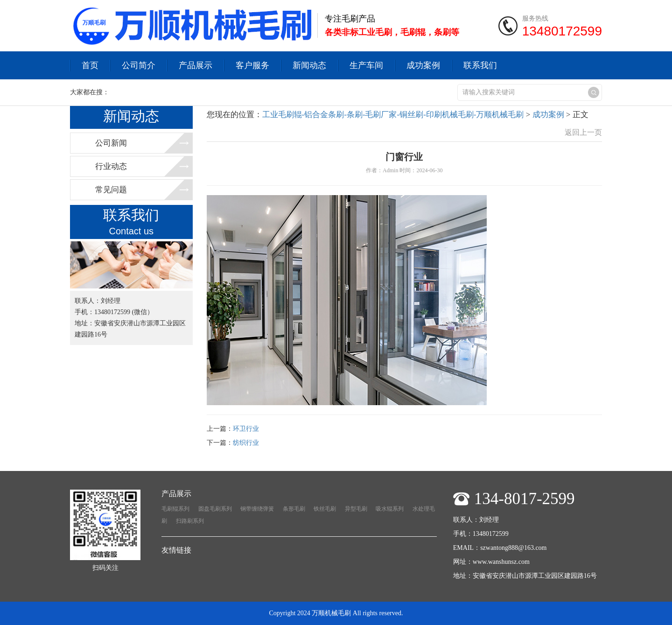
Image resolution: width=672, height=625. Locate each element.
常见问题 (111, 190)
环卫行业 (246, 429)
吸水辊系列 (390, 509)
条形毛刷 (294, 509)
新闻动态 (309, 65)
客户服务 (252, 65)
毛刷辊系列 (175, 509)
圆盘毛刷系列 (215, 509)
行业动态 (111, 166)
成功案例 (423, 65)
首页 (90, 65)
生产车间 (366, 65)
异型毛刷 (356, 509)
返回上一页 (583, 132)
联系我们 (480, 65)
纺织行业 (246, 443)
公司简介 (139, 65)
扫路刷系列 (190, 521)
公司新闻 (111, 143)
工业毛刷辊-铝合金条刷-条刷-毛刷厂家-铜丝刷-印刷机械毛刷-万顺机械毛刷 (393, 115)
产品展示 (196, 65)
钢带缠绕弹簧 (257, 509)
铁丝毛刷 (325, 509)
